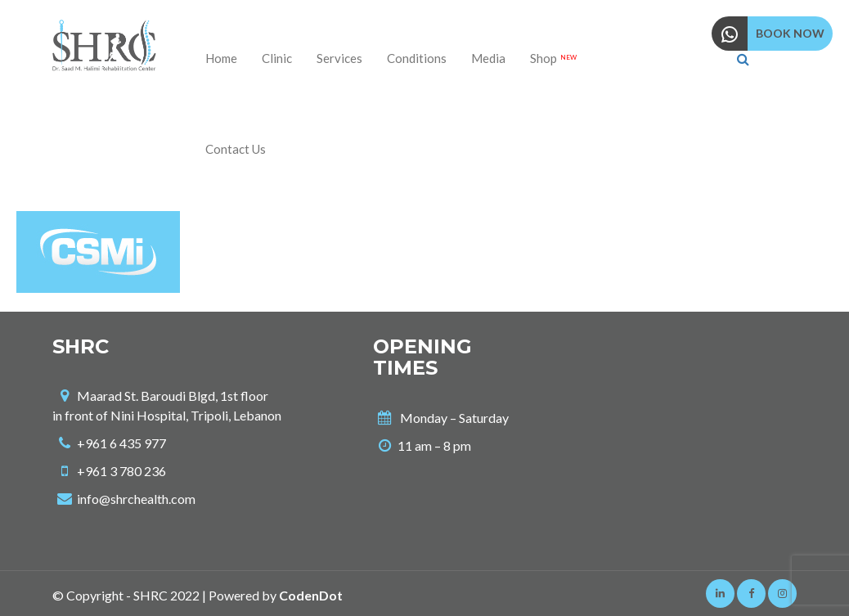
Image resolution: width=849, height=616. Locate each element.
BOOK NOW (790, 33)
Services (339, 58)
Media (488, 58)
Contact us (236, 149)
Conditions (417, 58)
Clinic (277, 58)
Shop (553, 58)
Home (221, 58)
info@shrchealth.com (136, 499)
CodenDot (311, 595)
